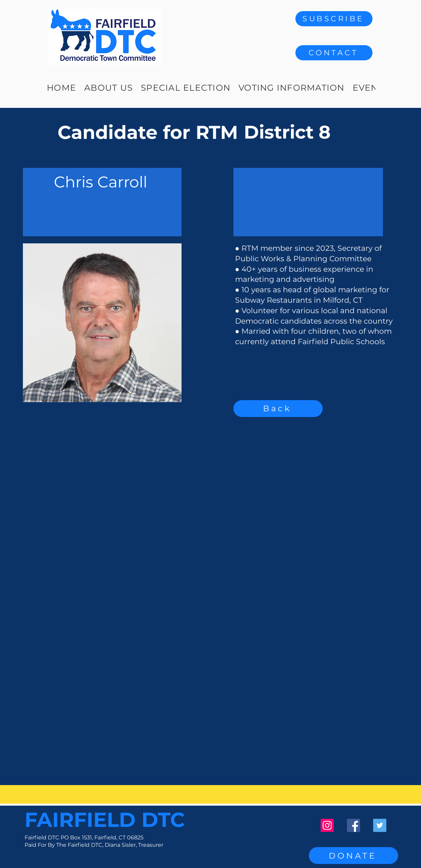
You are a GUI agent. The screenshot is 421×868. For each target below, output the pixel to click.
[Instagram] (327, 825)
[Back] (278, 409)
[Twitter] (380, 825)
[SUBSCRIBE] (334, 19)
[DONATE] (353, 856)
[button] (334, 53)
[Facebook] (353, 825)
